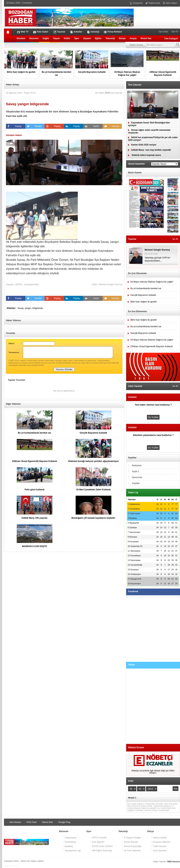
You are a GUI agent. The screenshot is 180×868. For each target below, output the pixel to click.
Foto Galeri (41, 32)
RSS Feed (30, 822)
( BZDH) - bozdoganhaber (27, 284)
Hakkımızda (153, 3)
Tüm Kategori (171, 39)
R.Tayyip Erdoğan (131, 838)
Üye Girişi (164, 32)
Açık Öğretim (97, 842)
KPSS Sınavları (98, 838)
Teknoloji (110, 38)
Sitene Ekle (46, 822)
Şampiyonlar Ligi (71, 851)
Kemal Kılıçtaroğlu (132, 846)
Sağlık (46, 38)
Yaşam (56, 38)
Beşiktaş (68, 846)
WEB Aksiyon (174, 862)
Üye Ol (174, 32)
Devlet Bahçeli (130, 842)
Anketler (76, 32)
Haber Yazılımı (11, 866)
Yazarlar (59, 32)
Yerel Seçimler (159, 851)
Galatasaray (69, 838)
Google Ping (62, 822)
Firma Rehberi (113, 32)
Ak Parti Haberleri (131, 851)
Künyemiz (136, 3)
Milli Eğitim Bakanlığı (101, 851)
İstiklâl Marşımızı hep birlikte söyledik (149, 150)
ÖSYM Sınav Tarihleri (101, 846)
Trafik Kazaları (159, 846)
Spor (77, 38)
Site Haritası (14, 822)
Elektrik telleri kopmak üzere (145, 155)
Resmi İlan (146, 38)
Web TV (23, 32)
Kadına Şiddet (159, 838)
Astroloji (93, 32)
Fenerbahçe (69, 842)
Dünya (122, 38)
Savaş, (21, 308)
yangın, (29, 308)
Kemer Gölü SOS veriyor (142, 145)
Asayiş (133, 38)
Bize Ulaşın (170, 3)
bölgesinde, (38, 308)
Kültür (67, 38)
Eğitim (98, 38)
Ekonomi (34, 38)
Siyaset (87, 38)
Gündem (21, 38)
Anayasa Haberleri (161, 842)
